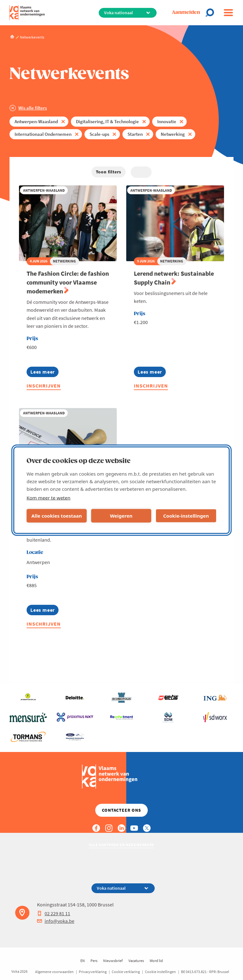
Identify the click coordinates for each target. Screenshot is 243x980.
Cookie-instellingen (186, 516)
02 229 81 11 (54, 913)
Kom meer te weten (49, 497)
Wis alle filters (33, 108)
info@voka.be (56, 921)
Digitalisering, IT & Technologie (107, 121)
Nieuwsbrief (113, 961)
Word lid (156, 961)
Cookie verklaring (126, 972)
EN (83, 961)
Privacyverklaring (93, 972)
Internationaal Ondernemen (43, 134)
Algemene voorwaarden (54, 972)
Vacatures (136, 961)
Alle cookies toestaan (56, 516)
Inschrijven (44, 386)
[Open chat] (212, 13)
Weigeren (121, 516)
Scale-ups (99, 134)
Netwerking (173, 134)
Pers (94, 961)
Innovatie (167, 121)
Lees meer (44, 373)
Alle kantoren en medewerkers (121, 845)
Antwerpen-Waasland (36, 121)
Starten (135, 134)
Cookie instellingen (160, 972)
